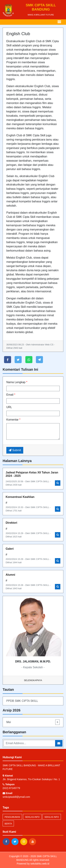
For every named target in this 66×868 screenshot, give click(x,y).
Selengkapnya (33, 680)
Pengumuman (12, 817)
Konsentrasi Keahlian (20, 497)
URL (9, 407)
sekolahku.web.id (40, 864)
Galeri (10, 549)
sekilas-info (32, 817)
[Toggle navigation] (59, 22)
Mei (33, 722)
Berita (8, 824)
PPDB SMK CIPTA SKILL (22, 701)
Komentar (13, 420)
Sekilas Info (52, 817)
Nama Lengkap (17, 382)
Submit (15, 450)
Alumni (10, 575)
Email (11, 395)
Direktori (11, 523)
